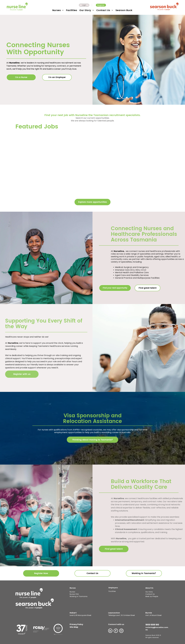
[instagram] (121, 631)
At (6, 343)
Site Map (74, 627)
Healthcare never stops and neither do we (27, 337)
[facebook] (116, 631)
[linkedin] (110, 631)
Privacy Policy (76, 624)
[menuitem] (58, 10)
